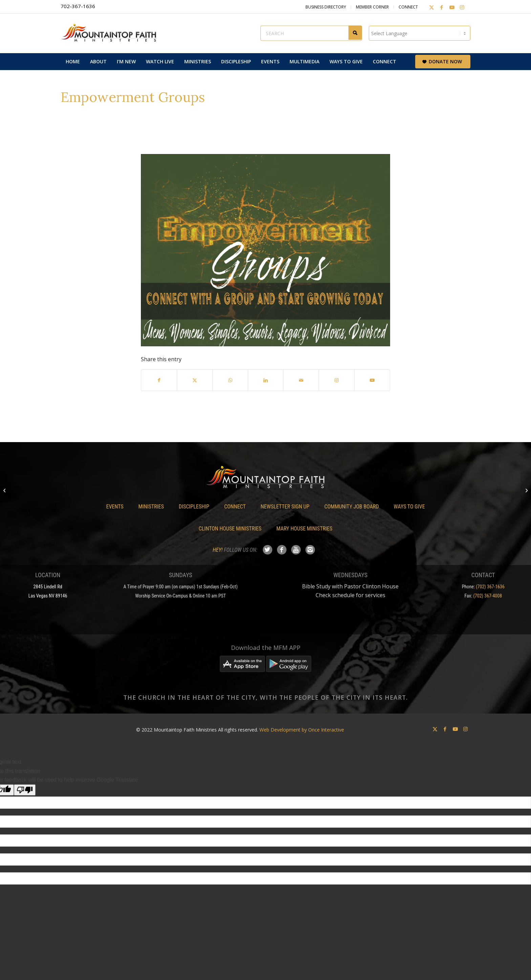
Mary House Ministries (304, 529)
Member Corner (372, 7)
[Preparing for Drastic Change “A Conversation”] (5, 490)
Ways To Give (409, 507)
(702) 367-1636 (490, 587)
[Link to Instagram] (462, 7)
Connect (408, 7)
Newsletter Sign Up (285, 507)
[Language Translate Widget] (420, 33)
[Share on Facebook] (159, 380)
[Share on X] (195, 380)
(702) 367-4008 (487, 596)
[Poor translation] (25, 790)
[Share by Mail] (301, 380)
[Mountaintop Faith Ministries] (111, 33)
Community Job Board (352, 507)
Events (115, 507)
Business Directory (326, 7)
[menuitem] (73, 62)
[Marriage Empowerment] (526, 490)
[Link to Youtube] (452, 7)
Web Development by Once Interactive (302, 730)
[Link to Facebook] (442, 7)
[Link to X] (431, 7)
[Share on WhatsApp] (230, 380)
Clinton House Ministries (230, 529)
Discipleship (194, 507)
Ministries (151, 507)
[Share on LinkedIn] (266, 380)
